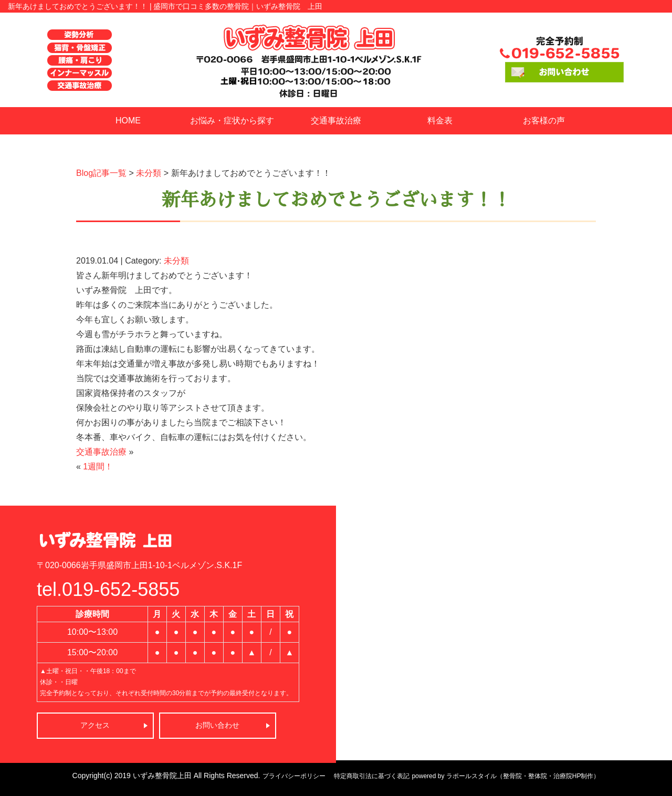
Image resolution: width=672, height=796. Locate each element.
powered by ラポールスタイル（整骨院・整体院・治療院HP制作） (506, 776)
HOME (128, 121)
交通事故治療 (336, 121)
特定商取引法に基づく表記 (372, 776)
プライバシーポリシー (294, 776)
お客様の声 (544, 121)
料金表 (440, 121)
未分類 (149, 173)
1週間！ (98, 467)
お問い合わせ (217, 725)
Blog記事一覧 (101, 173)
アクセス (95, 725)
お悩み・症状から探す (232, 121)
